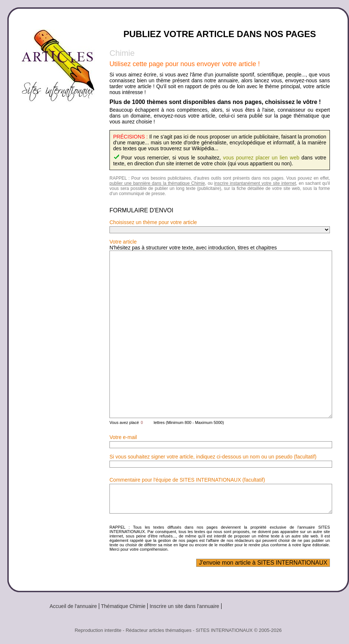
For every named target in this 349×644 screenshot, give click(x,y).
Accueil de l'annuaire (73, 606)
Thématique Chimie (123, 606)
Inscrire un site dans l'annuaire (184, 606)
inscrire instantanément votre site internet (255, 183)
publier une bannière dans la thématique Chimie (157, 183)
